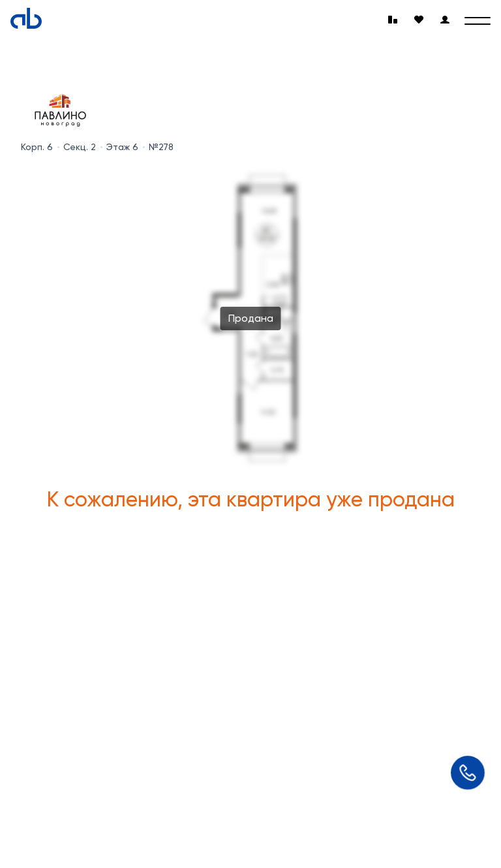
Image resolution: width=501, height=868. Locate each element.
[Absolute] (26, 18)
